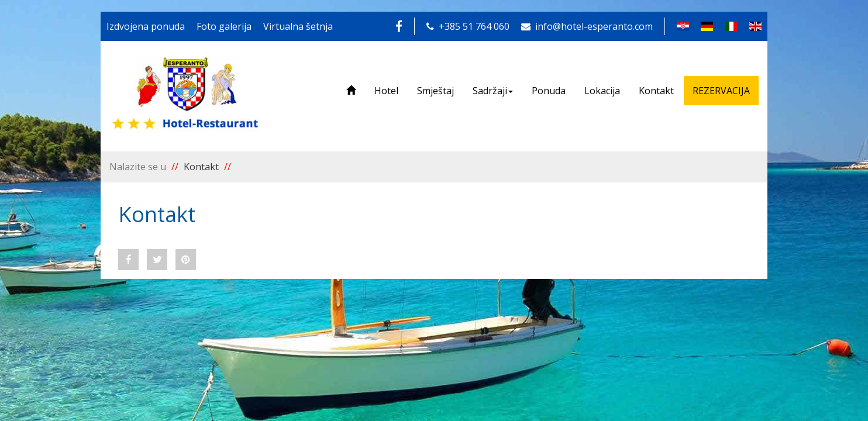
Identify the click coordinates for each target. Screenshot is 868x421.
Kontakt (656, 91)
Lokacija (602, 91)
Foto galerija (224, 26)
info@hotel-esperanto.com (587, 26)
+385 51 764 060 (468, 26)
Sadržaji (493, 91)
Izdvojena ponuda (146, 26)
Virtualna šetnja (298, 26)
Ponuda (549, 91)
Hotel (386, 91)
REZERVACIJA (721, 91)
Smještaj (435, 91)
